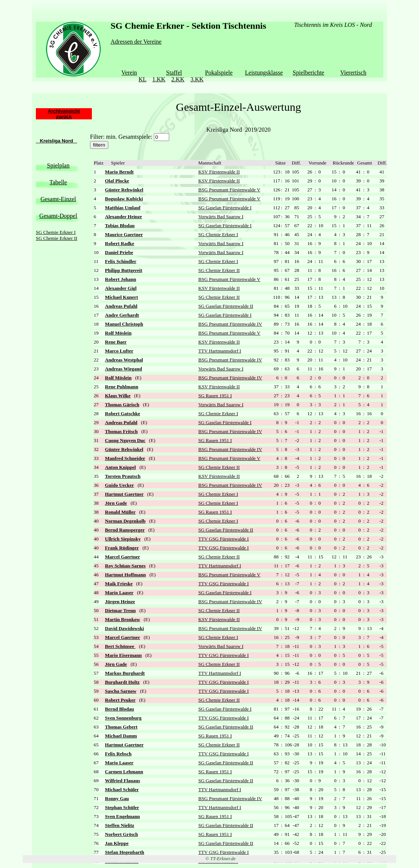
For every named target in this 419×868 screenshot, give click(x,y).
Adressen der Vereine (136, 42)
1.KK (159, 79)
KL (142, 79)
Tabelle (58, 182)
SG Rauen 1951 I (215, 396)
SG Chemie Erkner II (57, 238)
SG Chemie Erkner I (56, 232)
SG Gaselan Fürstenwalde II (226, 306)
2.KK (178, 79)
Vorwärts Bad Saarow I (221, 217)
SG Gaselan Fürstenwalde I (225, 208)
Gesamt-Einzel (58, 199)
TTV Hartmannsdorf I (220, 351)
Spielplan (58, 165)
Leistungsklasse (264, 73)
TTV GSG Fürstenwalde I (224, 539)
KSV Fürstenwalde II (219, 172)
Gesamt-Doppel (58, 216)
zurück (64, 117)
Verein (129, 73)
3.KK (197, 79)
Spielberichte (308, 73)
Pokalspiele (219, 73)
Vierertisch (353, 73)
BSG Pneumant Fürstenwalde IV (230, 324)
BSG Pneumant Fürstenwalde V (229, 190)
